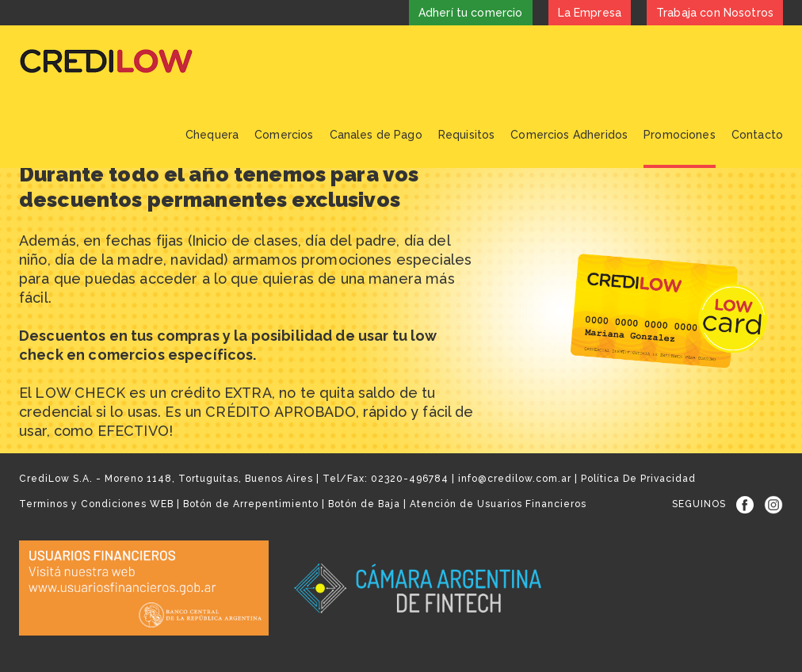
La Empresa (590, 13)
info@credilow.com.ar (515, 479)
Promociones (680, 135)
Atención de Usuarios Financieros (498, 504)
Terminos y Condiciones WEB (96, 504)
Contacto (757, 135)
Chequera (212, 135)
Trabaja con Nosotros (715, 13)
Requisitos (467, 135)
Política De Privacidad (638, 479)
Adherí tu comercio (471, 13)
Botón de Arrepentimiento (251, 504)
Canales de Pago (376, 135)
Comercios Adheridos (569, 135)
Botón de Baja (364, 504)
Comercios (284, 135)
